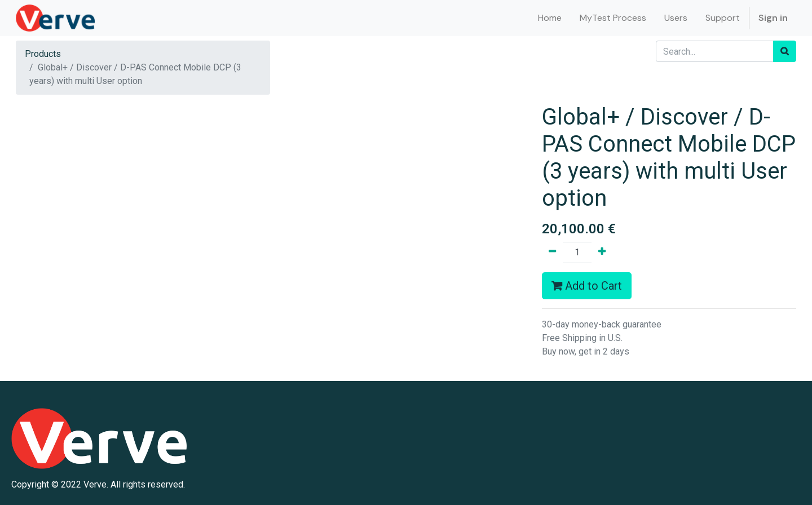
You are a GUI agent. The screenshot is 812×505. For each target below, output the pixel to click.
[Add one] (602, 252)
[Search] (785, 51)
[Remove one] (552, 252)
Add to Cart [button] (587, 286)
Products (43, 54)
